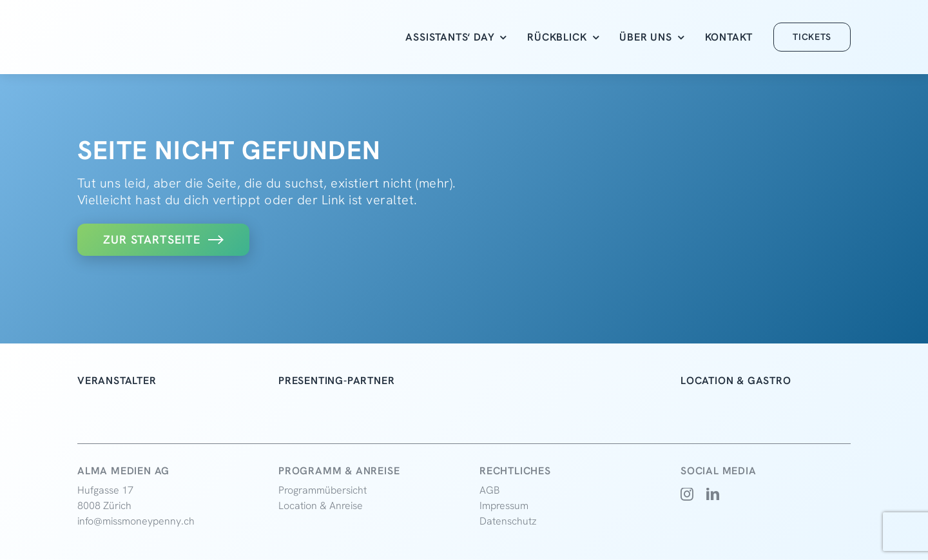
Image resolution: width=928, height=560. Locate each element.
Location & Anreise (321, 506)
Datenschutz (508, 521)
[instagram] (687, 494)
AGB (490, 490)
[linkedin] (713, 494)
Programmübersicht (323, 490)
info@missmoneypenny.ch (136, 521)
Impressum (504, 506)
